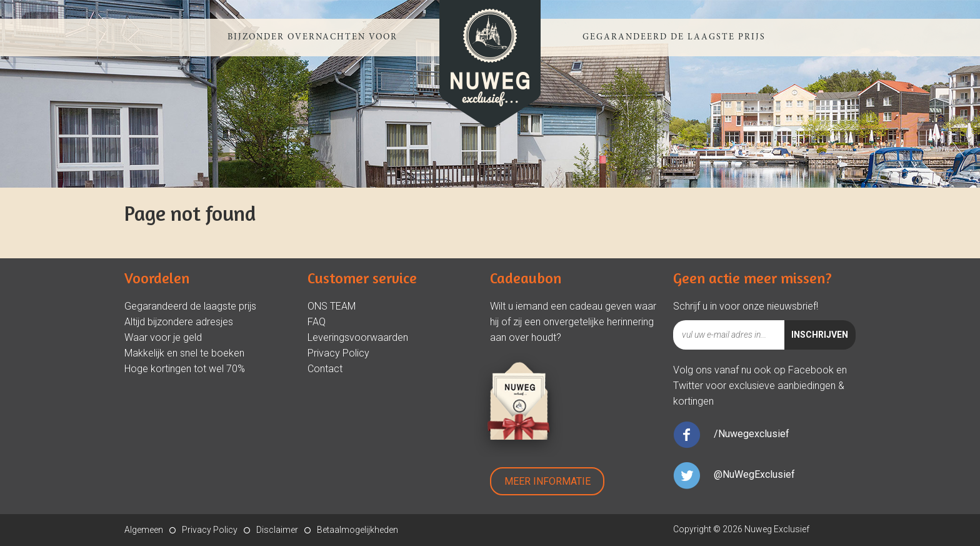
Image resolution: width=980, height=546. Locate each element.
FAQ (317, 322)
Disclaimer (277, 530)
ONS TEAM (332, 306)
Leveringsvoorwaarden (358, 337)
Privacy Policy (338, 353)
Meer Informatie (547, 481)
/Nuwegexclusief (752, 434)
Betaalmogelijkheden (357, 530)
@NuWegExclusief (754, 474)
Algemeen (144, 530)
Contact (325, 369)
